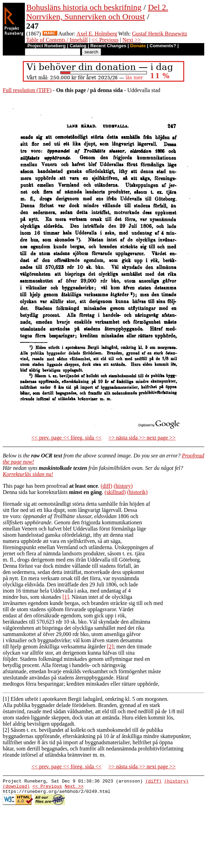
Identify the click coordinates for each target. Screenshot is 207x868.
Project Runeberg (46, 46)
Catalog (78, 46)
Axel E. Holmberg (97, 34)
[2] (110, 647)
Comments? (163, 46)
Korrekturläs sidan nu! (28, 474)
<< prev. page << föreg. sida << (66, 438)
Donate (138, 46)
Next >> (132, 40)
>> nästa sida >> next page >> (142, 438)
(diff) (106, 486)
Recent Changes (108, 46)
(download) (16, 788)
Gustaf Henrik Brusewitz (160, 34)
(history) (123, 486)
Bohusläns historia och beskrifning (84, 7)
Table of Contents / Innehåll (57, 40)
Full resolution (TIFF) (27, 90)
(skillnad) (115, 492)
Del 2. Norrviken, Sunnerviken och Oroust (97, 12)
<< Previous (105, 40)
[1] (66, 597)
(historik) (137, 492)
